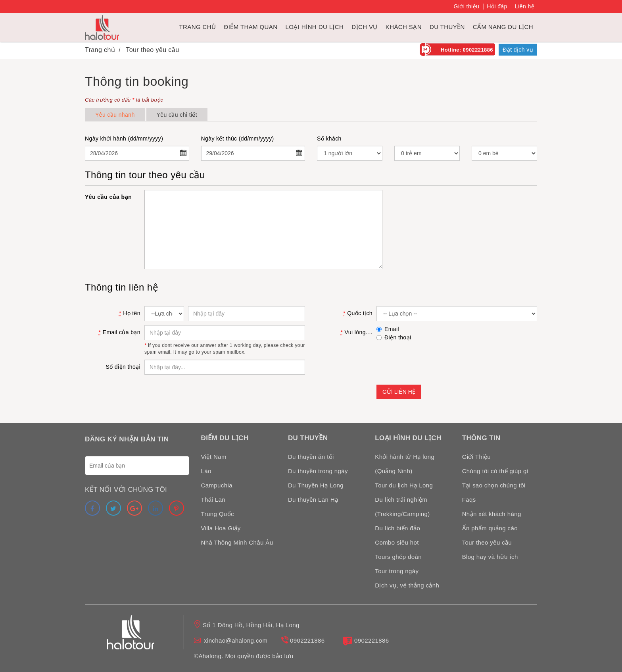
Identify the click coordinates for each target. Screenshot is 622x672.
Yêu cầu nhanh (115, 115)
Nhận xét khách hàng (492, 514)
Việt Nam (214, 457)
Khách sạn (404, 27)
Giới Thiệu (476, 457)
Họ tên (130, 313)
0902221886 (307, 640)
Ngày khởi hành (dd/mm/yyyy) (124, 139)
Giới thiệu (467, 6)
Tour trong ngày (397, 571)
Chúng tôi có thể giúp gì (495, 471)
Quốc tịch (358, 313)
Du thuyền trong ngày (318, 471)
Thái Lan (213, 500)
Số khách (329, 139)
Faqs (469, 500)
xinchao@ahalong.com (236, 640)
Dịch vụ (364, 27)
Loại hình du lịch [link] (314, 27)
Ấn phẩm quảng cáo (490, 528)
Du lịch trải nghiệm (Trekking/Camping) (402, 507)
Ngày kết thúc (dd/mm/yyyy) (238, 139)
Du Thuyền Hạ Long (316, 485)
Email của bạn (120, 332)
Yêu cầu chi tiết (177, 115)
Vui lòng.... (356, 332)
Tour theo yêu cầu (487, 542)
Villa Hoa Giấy (221, 528)
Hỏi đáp (497, 6)
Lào (206, 471)
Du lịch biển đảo (397, 528)
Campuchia (217, 485)
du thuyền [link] (447, 27)
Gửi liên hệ (399, 392)
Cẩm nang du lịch (503, 27)
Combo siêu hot (397, 542)
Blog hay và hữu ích (490, 557)
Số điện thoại (123, 367)
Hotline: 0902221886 (467, 50)
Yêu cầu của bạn (108, 197)
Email (388, 329)
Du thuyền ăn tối (311, 457)
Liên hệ (525, 6)
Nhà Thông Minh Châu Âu (237, 542)
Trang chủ (198, 27)
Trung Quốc (218, 514)
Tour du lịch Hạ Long (404, 485)
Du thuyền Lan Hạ (313, 500)
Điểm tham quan (251, 27)
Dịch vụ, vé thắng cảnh (407, 585)
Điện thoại (394, 337)
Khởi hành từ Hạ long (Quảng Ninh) (405, 464)
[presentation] (437, 361)
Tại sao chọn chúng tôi (494, 485)
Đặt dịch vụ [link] (518, 50)
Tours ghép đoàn (398, 557)
